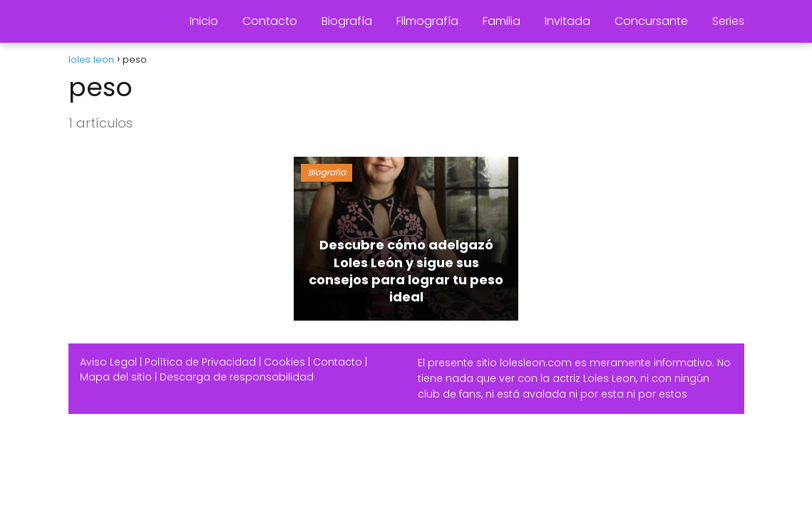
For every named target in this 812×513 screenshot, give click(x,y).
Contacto (270, 21)
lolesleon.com (536, 363)
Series (728, 21)
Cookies (284, 362)
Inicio (204, 21)
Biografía (347, 21)
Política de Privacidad (200, 362)
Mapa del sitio (116, 377)
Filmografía (427, 21)
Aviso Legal (108, 362)
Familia (502, 21)
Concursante (651, 21)
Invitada (567, 21)
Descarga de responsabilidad (237, 377)
